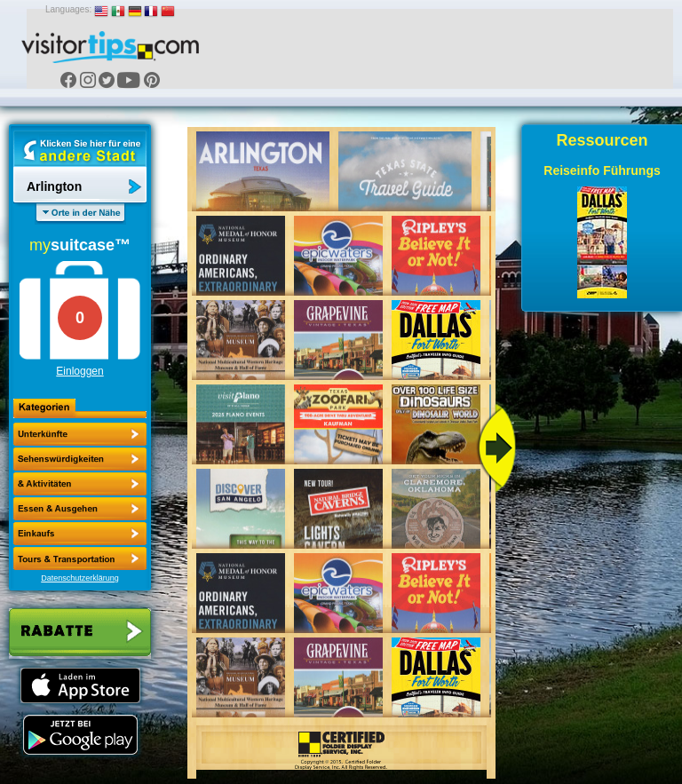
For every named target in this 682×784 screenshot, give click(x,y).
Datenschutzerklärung (80, 578)
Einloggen (79, 371)
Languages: (68, 9)
